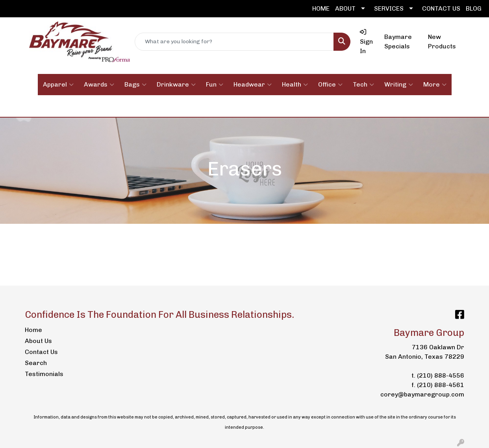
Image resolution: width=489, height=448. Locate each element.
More (435, 85)
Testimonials (44, 374)
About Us (38, 341)
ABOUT (345, 8)
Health (295, 85)
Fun (215, 85)
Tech (363, 85)
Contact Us (41, 352)
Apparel (58, 85)
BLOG (474, 8)
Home (33, 330)
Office (330, 85)
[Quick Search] (234, 42)
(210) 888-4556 (441, 375)
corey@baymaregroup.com (422, 394)
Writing (399, 85)
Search (36, 363)
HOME (321, 8)
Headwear (253, 85)
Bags (135, 85)
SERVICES (389, 8)
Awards (99, 85)
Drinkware (176, 85)
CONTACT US (441, 8)
